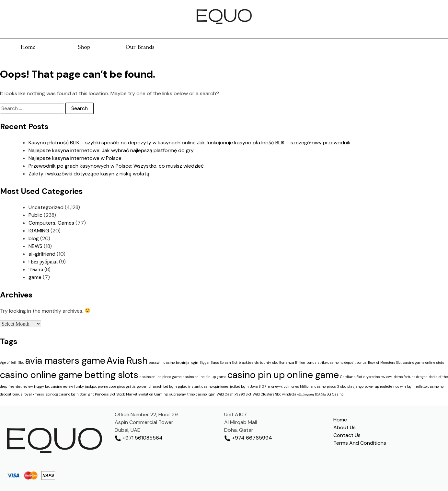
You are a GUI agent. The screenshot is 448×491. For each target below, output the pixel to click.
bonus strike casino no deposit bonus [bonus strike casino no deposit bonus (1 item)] (337, 363)
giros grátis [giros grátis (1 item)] (126, 386)
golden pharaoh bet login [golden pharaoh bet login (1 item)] (157, 386)
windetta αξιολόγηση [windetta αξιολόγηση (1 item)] (298, 394)
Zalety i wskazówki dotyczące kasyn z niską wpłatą (89, 174)
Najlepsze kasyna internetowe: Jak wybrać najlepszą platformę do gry (111, 150)
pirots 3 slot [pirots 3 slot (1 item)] (336, 386)
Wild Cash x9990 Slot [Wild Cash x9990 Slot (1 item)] (234, 394)
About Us (345, 427)
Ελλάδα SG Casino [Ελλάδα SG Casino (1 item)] (329, 394)
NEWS (35, 246)
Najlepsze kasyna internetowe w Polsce (75, 158)
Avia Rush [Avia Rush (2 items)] (127, 361)
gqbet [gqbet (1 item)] (183, 386)
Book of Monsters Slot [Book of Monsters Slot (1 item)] (385, 363)
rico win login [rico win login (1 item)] (404, 386)
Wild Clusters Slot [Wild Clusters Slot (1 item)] (267, 394)
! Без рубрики (43, 262)
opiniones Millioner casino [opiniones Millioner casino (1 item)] (305, 386)
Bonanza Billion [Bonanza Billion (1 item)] (292, 363)
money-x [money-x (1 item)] (275, 386)
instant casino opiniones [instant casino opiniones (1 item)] (208, 386)
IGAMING (39, 231)
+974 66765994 (248, 438)
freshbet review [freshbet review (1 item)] (21, 386)
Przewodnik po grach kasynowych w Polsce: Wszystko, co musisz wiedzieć (116, 166)
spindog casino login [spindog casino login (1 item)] (62, 394)
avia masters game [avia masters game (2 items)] (65, 361)
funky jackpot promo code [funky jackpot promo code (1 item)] (95, 386)
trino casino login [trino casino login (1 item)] (201, 394)
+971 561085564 (139, 438)
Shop (84, 47)
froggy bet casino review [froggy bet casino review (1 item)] (53, 386)
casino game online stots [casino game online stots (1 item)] (424, 363)
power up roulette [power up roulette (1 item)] (378, 386)
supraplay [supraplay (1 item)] (178, 394)
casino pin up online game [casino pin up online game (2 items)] (283, 375)
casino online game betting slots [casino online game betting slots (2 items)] (69, 375)
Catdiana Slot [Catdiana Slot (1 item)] (351, 377)
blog (34, 238)
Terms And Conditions (360, 443)
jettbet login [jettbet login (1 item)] (239, 386)
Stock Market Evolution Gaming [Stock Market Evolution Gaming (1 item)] (142, 394)
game (35, 277)
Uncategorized (46, 207)
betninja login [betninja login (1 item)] (187, 363)
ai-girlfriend (42, 254)
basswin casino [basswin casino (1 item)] (162, 363)
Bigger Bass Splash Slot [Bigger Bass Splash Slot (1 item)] (218, 363)
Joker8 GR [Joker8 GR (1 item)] (258, 386)
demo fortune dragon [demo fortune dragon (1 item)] (411, 377)
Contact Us (347, 435)
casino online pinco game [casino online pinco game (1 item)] (161, 377)
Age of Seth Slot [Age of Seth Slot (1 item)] (12, 363)
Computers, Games (51, 223)
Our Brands (140, 47)
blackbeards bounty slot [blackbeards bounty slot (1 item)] (258, 363)
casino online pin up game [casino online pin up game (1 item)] (204, 377)
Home (28, 47)
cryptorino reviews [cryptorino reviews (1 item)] (378, 377)
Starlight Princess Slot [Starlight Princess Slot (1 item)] (98, 394)
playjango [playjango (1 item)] (355, 386)
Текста (36, 269)
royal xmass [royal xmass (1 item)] (34, 394)
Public (35, 215)
